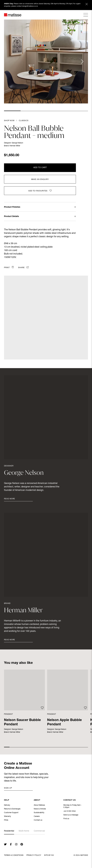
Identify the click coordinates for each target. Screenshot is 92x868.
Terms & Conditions (14, 855)
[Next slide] (82, 61)
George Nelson (17, 143)
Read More (9, 499)
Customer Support (11, 813)
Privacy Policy (34, 855)
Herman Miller (15, 146)
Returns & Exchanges (12, 809)
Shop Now (9, 121)
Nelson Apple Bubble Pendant (64, 722)
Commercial (39, 831)
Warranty (7, 817)
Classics (24, 121)
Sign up (8, 788)
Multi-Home (24, 831)
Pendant (8, 714)
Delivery (7, 805)
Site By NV (49, 855)
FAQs (6, 820)
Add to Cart (40, 168)
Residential (9, 831)
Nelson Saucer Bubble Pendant (22, 722)
